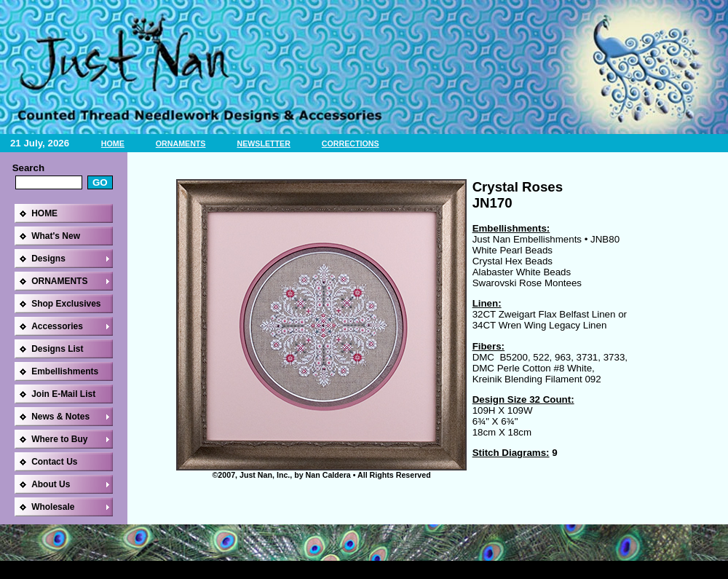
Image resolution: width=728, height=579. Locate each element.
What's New (56, 236)
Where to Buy (59, 439)
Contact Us (54, 462)
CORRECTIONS (351, 143)
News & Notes (60, 417)
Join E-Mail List (63, 394)
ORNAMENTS (181, 143)
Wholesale (53, 507)
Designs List (57, 349)
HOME (113, 143)
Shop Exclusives (66, 304)
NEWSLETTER (263, 143)
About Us (51, 484)
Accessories (57, 326)
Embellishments (65, 371)
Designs (48, 259)
